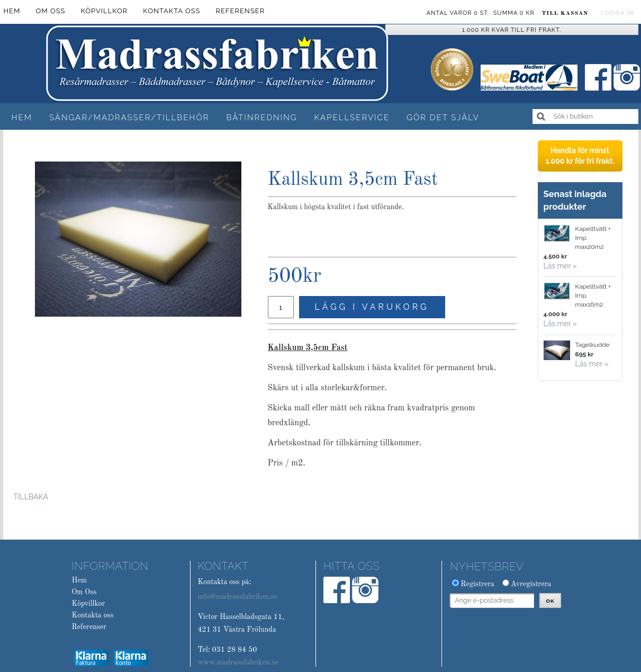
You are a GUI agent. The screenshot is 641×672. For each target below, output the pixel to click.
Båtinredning (261, 118)
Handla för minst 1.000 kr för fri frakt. (580, 156)
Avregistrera (531, 584)
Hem (22, 118)
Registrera (477, 584)
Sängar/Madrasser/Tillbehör (129, 118)
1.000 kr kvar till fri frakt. (512, 30)
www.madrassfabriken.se (238, 662)
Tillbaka (31, 497)
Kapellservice (352, 118)
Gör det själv (443, 118)
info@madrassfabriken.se (237, 597)
